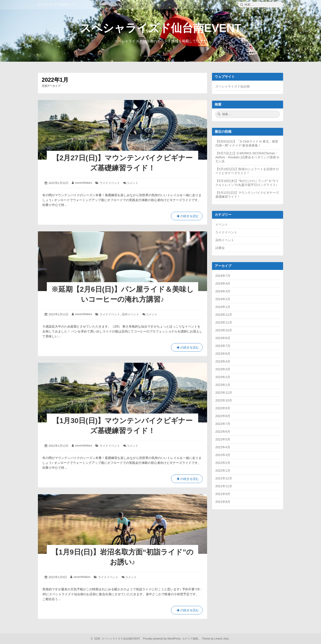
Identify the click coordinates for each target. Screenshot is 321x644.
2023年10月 (224, 330)
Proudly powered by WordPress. (162, 639)
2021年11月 (224, 486)
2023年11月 (224, 322)
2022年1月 (223, 471)
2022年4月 (223, 447)
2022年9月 (223, 408)
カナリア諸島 (190, 639)
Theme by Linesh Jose (216, 639)
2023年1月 (223, 385)
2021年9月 (223, 494)
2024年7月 (223, 276)
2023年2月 (223, 377)
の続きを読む (187, 217)
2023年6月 (223, 354)
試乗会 (220, 248)
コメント (132, 183)
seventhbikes (84, 183)
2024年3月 (223, 291)
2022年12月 (224, 393)
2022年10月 (224, 400)
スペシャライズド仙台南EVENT (161, 28)
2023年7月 (223, 346)
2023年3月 (223, 369)
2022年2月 (223, 463)
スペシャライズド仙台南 (233, 86)
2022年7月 (223, 424)
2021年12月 (224, 478)
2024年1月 (223, 307)
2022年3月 (223, 455)
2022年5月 (223, 439)
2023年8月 (223, 338)
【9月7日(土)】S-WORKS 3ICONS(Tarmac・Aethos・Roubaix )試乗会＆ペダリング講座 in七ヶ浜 (247, 157)
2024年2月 (223, 299)
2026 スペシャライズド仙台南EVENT (116, 639)
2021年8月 (223, 502)
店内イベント (130, 314)
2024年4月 (223, 283)
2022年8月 (223, 416)
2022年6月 (223, 432)
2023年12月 (224, 315)
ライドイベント (110, 183)
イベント (222, 224)
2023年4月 (223, 361)
